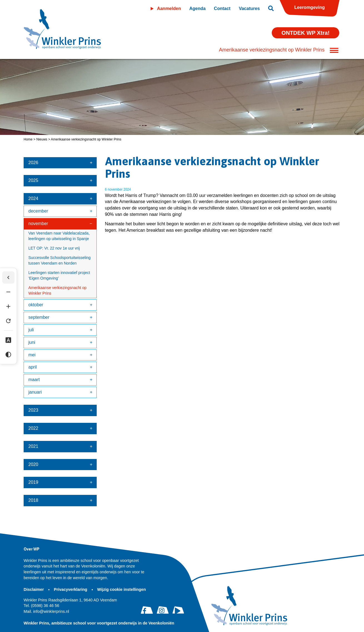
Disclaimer (34, 589)
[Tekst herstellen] (8, 321)
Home (28, 139)
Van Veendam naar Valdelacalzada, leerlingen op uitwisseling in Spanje (59, 236)
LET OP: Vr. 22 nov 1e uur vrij (54, 248)
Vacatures (249, 8)
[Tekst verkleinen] (8, 292)
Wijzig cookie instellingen (122, 589)
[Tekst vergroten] (8, 307)
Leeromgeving (309, 7)
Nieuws (42, 139)
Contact (222, 8)
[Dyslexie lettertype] (8, 340)
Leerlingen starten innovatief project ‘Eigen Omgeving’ (59, 275)
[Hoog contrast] (8, 355)
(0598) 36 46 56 (41, 606)
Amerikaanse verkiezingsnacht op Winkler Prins (57, 290)
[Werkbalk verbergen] (8, 278)
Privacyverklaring (71, 589)
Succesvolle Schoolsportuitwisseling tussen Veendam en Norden (59, 260)
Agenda (197, 8)
